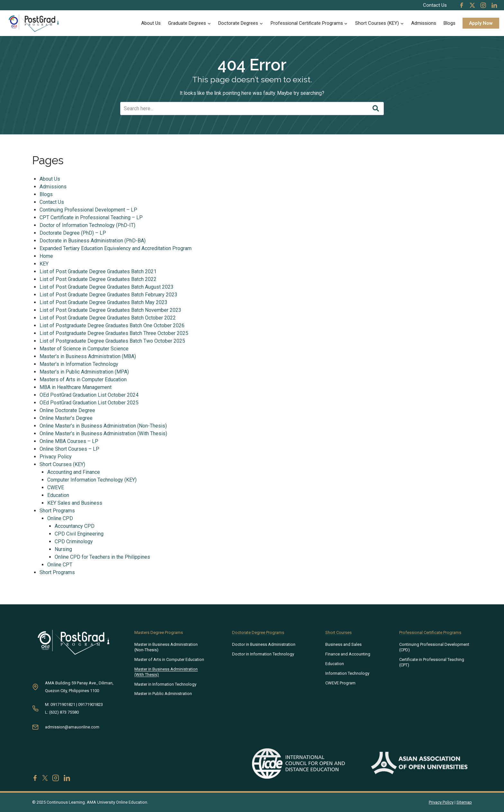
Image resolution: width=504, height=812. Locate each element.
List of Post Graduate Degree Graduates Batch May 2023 (104, 303)
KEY (44, 264)
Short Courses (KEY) (63, 465)
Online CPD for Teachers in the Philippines (103, 557)
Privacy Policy (56, 457)
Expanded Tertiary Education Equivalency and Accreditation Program (116, 249)
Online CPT (60, 565)
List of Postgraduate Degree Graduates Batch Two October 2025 (113, 341)
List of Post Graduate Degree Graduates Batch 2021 (98, 272)
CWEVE (56, 488)
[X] (473, 5)
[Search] (252, 109)
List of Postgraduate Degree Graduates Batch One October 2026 (112, 326)
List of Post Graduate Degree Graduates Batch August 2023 (107, 287)
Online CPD (60, 519)
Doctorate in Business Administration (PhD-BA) (93, 241)
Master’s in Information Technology (79, 364)
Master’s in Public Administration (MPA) (85, 372)
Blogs (450, 23)
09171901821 (63, 704)
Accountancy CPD (75, 526)
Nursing (64, 550)
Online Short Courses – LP (70, 449)
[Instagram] (483, 5)
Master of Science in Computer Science (84, 349)
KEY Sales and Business (75, 503)
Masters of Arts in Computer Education (83, 380)
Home (47, 256)
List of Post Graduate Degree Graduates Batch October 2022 (108, 318)
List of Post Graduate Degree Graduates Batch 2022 (98, 280)
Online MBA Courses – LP (69, 442)
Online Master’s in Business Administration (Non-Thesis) (104, 426)
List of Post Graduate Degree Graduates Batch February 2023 (109, 295)
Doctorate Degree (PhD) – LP (73, 233)
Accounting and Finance (74, 472)
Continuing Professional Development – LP (89, 210)
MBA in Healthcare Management (76, 388)
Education (59, 496)
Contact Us (435, 5)
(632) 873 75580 (64, 712)
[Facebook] (462, 5)
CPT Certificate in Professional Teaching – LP (91, 218)
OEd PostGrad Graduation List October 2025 (89, 403)
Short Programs (58, 511)
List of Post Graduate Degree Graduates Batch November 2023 (111, 310)
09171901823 (90, 704)
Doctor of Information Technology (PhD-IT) (88, 226)
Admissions (424, 23)
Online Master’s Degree (66, 418)
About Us (151, 23)
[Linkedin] (494, 5)
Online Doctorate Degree (68, 411)
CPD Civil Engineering (80, 534)
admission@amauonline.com (72, 727)
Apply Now (481, 23)
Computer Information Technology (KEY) (92, 480)
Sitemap (464, 802)
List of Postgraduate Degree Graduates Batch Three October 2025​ (114, 334)
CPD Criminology (74, 542)
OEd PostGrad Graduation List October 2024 (89, 395)
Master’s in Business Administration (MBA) (88, 357)
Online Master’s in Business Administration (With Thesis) (104, 434)
